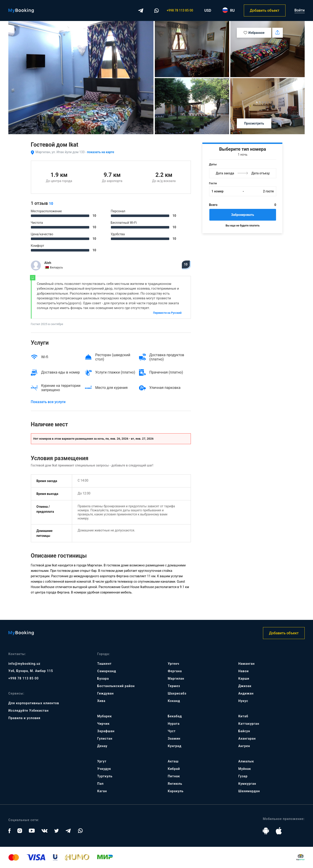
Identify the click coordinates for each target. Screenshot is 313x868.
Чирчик (104, 724)
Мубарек (105, 716)
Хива (101, 701)
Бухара (103, 679)
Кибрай (174, 769)
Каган (102, 791)
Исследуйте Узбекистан (29, 711)
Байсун (244, 731)
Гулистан (105, 739)
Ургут (102, 761)
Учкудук (104, 769)
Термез (174, 686)
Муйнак (244, 769)
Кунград (175, 746)
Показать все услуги (48, 402)
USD (208, 10)
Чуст (172, 731)
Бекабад (175, 716)
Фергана (175, 671)
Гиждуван (106, 693)
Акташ (173, 761)
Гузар (243, 776)
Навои (243, 671)
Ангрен (244, 746)
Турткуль (105, 776)
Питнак (174, 776)
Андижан (246, 693)
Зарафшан (106, 731)
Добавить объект (264, 10)
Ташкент (105, 664)
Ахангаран (247, 739)
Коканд (174, 701)
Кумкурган (247, 784)
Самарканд (107, 671)
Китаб (243, 716)
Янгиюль (175, 784)
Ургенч (173, 664)
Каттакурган (249, 724)
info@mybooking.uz (24, 664)
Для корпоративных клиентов (34, 703)
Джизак (245, 686)
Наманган (246, 664)
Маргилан (176, 679)
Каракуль (176, 791)
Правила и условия (24, 718)
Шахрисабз (177, 693)
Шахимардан (249, 791)
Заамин (174, 739)
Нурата (174, 724)
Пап (101, 784)
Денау (102, 746)
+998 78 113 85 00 (180, 10)
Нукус (243, 701)
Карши (244, 679)
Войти (300, 10)
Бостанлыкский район (116, 686)
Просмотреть (254, 123)
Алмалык (246, 761)
